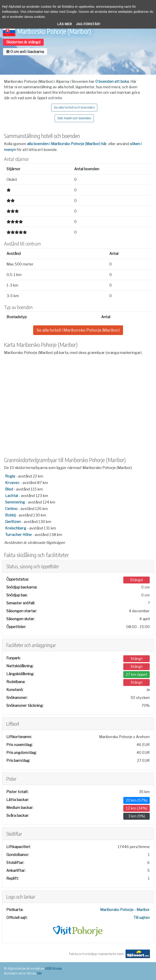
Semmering (15, 502)
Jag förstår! (88, 24)
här (39, 973)
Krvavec (12, 483)
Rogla (10, 476)
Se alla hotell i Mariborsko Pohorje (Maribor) (78, 330)
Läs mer (65, 24)
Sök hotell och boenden (74, 118)
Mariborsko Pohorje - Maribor (125, 910)
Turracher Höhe (18, 535)
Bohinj (10, 515)
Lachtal (11, 496)
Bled (9, 489)
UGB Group (53, 969)
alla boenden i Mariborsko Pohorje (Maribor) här (67, 144)
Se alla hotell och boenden (74, 107)
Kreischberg (16, 528)
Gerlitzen (13, 522)
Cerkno (11, 509)
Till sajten (142, 918)
